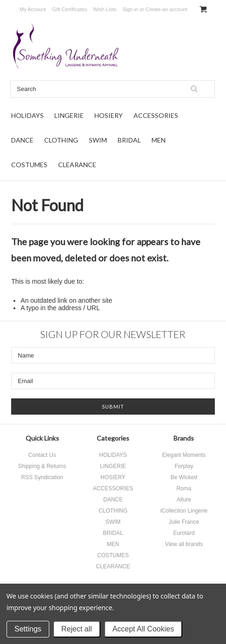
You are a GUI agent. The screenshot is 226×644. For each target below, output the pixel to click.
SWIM (98, 140)
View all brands (184, 544)
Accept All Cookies (143, 629)
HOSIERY (109, 115)
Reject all (77, 629)
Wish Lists (105, 9)
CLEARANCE (77, 165)
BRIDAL (129, 140)
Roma (184, 488)
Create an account (166, 9)
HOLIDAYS (27, 115)
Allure (184, 500)
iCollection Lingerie (184, 511)
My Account (33, 9)
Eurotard (184, 533)
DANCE (22, 140)
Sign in (130, 9)
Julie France (184, 522)
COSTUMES (29, 165)
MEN (159, 140)
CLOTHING (61, 140)
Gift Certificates (70, 9)
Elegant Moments (184, 455)
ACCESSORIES (156, 115)
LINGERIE (69, 115)
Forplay (184, 466)
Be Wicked (184, 477)
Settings (28, 629)
